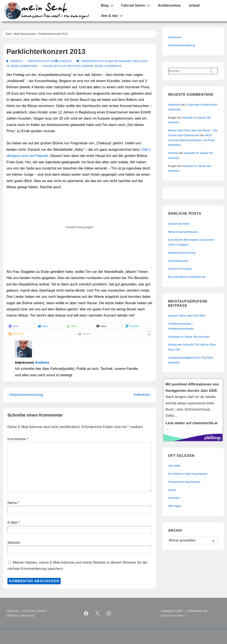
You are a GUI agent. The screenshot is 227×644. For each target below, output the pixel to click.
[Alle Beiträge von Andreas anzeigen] (15, 61)
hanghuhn (174, 105)
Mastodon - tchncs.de (21, 611)
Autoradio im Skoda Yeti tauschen (189, 337)
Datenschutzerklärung (182, 45)
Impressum (175, 37)
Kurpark (88, 66)
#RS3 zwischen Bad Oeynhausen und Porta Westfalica (191, 140)
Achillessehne (169, 5)
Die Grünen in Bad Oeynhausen (188, 474)
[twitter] (97, 613)
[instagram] (109, 613)
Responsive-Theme (173, 616)
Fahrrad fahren (136, 5)
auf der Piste (70, 66)
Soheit (172, 490)
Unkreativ (174, 498)
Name (12, 503)
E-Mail (13, 523)
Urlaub (194, 5)
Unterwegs (113, 66)
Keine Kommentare (24, 66)
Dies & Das (140, 61)
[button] (21, 326)
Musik (99, 66)
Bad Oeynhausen (120, 61)
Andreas (42, 363)
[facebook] (86, 613)
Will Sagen (175, 506)
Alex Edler (174, 466)
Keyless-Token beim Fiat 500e (187, 316)
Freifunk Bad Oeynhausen (184, 482)
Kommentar (18, 439)
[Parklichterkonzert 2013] (65, 61)
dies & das (113, 16)
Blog (108, 5)
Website (14, 543)
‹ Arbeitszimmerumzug (25, 395)
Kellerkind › (143, 395)
